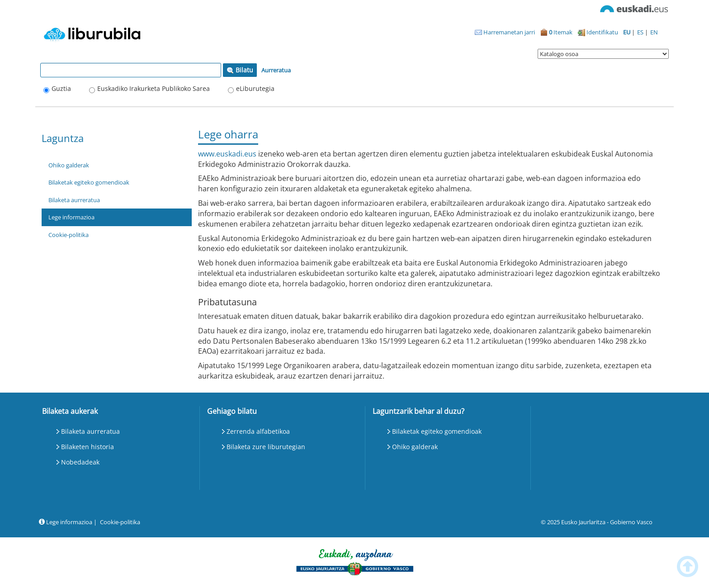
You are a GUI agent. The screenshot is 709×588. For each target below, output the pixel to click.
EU (627, 32)
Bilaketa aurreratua (74, 200)
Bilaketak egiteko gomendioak (89, 182)
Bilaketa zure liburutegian (266, 447)
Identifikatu (598, 32)
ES (641, 32)
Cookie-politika (69, 235)
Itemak (556, 32)
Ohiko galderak (69, 165)
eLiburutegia (255, 88)
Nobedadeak (80, 462)
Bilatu (240, 70)
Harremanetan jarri (505, 32)
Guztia (61, 88)
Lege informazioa (71, 217)
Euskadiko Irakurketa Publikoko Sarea (154, 88)
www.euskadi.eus (227, 154)
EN (654, 32)
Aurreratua (276, 70)
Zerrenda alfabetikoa (258, 431)
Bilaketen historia (87, 447)
